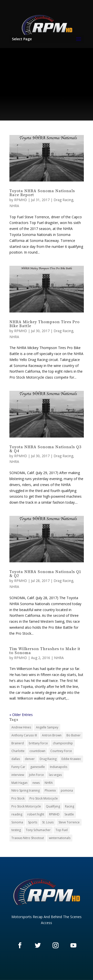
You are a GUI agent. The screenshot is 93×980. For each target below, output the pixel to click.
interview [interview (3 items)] (18, 775)
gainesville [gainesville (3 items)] (38, 767)
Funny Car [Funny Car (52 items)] (18, 767)
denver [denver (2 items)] (30, 759)
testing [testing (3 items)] (16, 830)
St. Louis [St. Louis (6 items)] (48, 822)
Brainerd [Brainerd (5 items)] (18, 743)
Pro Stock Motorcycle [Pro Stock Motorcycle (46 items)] (26, 806)
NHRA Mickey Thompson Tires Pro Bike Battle (45, 324)
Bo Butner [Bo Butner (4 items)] (74, 735)
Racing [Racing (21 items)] (70, 806)
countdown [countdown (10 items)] (37, 751)
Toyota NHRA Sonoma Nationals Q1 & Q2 (45, 574)
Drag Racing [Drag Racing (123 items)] (48, 759)
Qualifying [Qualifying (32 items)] (53, 806)
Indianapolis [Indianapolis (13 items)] (59, 767)
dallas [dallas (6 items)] (16, 759)
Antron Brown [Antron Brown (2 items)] (52, 735)
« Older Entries (21, 715)
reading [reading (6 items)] (17, 814)
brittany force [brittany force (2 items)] (38, 743)
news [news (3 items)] (36, 783)
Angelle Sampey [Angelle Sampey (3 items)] (47, 727)
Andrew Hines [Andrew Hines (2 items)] (21, 727)
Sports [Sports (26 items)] (33, 822)
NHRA (14, 206)
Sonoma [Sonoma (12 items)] (17, 822)
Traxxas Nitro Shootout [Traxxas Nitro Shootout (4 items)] (28, 838)
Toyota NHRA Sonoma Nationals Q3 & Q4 (45, 449)
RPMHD (21, 200)
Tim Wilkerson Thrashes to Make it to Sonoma (45, 651)
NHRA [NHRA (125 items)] (49, 783)
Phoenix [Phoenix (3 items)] (50, 790)
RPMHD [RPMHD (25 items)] (54, 814)
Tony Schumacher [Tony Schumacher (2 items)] (38, 830)
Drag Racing (63, 200)
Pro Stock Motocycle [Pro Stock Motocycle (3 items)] (44, 798)
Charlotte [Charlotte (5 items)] (18, 751)
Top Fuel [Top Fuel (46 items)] (62, 830)
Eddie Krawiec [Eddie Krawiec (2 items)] (71, 759)
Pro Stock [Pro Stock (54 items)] (18, 798)
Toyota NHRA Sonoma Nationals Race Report (42, 193)
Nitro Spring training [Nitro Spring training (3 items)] (26, 790)
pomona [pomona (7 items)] (67, 790)
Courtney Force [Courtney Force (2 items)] (61, 751)
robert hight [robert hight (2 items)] (36, 814)
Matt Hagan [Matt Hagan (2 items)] (19, 783)
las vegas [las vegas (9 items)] (55, 775)
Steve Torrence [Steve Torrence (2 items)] (69, 822)
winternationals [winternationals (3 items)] (60, 838)
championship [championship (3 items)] (63, 743)
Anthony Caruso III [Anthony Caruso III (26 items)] (24, 735)
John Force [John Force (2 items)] (36, 775)
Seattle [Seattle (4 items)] (69, 814)
